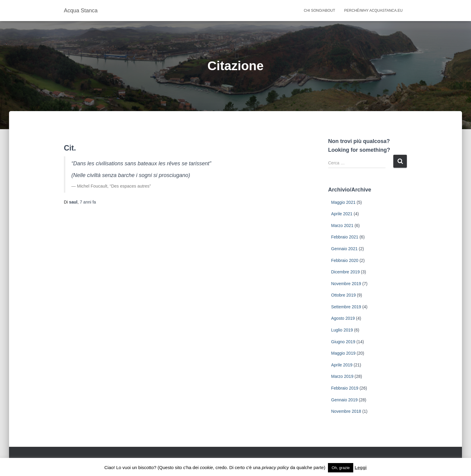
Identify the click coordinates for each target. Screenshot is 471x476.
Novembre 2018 (346, 411)
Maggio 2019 (343, 353)
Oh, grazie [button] (341, 468)
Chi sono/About (320, 11)
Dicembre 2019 (346, 272)
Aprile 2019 (342, 365)
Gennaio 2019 (345, 400)
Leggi (360, 467)
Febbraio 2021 (345, 237)
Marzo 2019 (342, 376)
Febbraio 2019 (345, 388)
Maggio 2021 (343, 202)
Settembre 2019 (346, 307)
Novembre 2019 (346, 284)
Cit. (70, 148)
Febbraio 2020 (345, 260)
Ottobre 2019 (344, 295)
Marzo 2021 (342, 226)
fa (88, 202)
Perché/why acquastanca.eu (373, 11)
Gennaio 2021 (345, 249)
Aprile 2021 (342, 214)
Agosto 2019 (343, 318)
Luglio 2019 (342, 330)
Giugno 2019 (343, 342)
